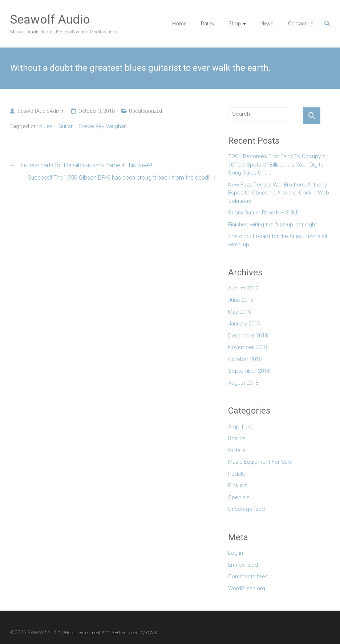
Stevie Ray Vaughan (103, 126)
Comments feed (248, 577)
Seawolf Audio (50, 19)
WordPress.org (247, 588)
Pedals (236, 474)
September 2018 (249, 371)
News (267, 24)
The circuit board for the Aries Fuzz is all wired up (278, 240)
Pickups (238, 485)
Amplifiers (240, 427)
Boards (237, 438)
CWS (151, 633)
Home (179, 24)
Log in (236, 553)
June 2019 (241, 300)
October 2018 (245, 359)
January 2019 (244, 324)
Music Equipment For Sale (260, 462)
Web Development (82, 633)
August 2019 (243, 288)
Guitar (66, 126)
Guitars (237, 450)
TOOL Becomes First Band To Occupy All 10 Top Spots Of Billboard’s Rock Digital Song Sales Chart (278, 165)
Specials (239, 497)
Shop (235, 24)
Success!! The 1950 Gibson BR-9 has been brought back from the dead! (122, 178)
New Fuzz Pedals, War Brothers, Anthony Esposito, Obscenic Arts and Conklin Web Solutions (279, 193)
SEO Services (125, 633)
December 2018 (248, 336)
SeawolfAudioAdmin (41, 111)
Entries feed (243, 565)
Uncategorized (145, 111)
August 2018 (243, 383)
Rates (207, 24)
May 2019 (240, 312)
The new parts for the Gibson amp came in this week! (81, 165)
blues (46, 126)
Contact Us (301, 24)
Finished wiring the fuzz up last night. (273, 225)
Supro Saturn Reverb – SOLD (264, 213)
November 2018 (248, 347)
